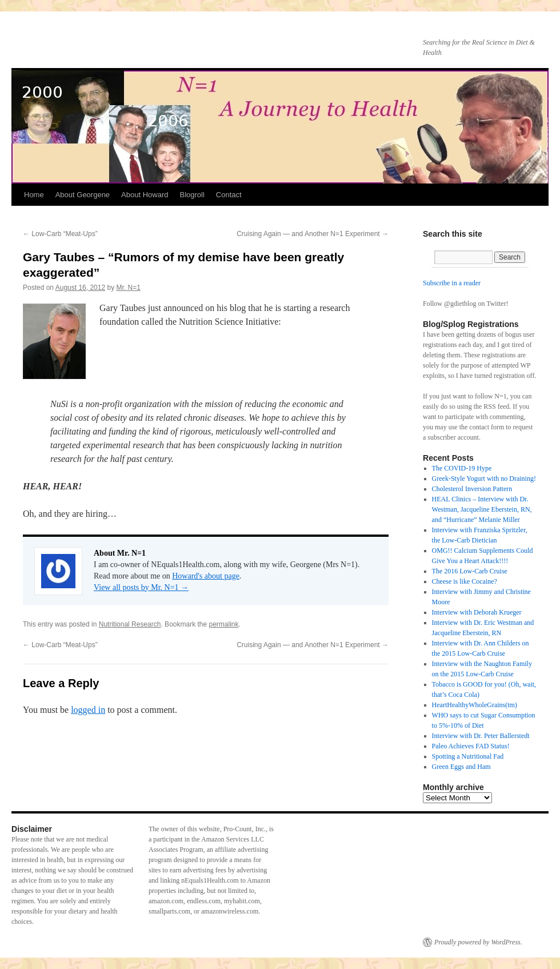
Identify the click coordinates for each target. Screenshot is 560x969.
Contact (229, 195)
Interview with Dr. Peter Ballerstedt (481, 736)
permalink (224, 624)
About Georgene (83, 195)
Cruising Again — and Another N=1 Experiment (313, 234)
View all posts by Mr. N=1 (141, 587)
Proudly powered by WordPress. (478, 942)
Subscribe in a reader (452, 283)
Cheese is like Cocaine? (465, 581)
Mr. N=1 (129, 288)
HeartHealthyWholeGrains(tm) (475, 705)
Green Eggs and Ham (461, 767)
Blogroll (192, 195)
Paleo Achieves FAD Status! (471, 746)
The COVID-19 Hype (462, 468)
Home (34, 195)
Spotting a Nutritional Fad (468, 756)
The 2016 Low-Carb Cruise (470, 571)
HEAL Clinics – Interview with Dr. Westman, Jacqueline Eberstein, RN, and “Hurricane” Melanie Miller (482, 509)
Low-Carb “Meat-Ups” (60, 234)
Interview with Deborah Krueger (477, 612)
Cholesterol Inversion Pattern (472, 489)
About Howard (145, 195)
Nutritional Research (130, 624)
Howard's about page (206, 576)
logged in (88, 710)
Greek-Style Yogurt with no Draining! (484, 478)
